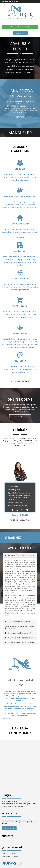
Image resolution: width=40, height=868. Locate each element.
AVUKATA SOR (21, 33)
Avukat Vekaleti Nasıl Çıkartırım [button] (20, 638)
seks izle (7, 719)
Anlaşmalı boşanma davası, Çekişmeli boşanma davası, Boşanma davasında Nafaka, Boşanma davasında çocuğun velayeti (20, 177)
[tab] (20, 555)
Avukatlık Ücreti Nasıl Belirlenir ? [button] (21, 555)
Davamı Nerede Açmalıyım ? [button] (19, 622)
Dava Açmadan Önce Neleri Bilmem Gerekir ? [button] (20, 627)
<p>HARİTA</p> (20, 765)
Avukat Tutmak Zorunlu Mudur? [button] (21, 643)
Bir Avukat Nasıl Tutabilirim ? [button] (20, 633)
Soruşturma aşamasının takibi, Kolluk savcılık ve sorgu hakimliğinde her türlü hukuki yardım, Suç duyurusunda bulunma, (20, 369)
